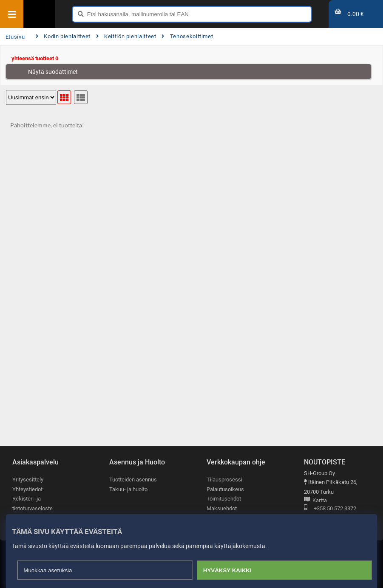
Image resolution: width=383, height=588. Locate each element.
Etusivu (15, 37)
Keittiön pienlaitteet (126, 36)
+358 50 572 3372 (330, 509)
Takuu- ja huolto (128, 489)
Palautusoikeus (225, 489)
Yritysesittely (28, 480)
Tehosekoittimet (187, 36)
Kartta (315, 501)
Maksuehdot (222, 508)
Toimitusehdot (224, 499)
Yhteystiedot (27, 489)
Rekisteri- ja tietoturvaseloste (33, 504)
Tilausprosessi (224, 480)
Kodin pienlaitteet (63, 36)
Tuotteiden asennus (133, 480)
